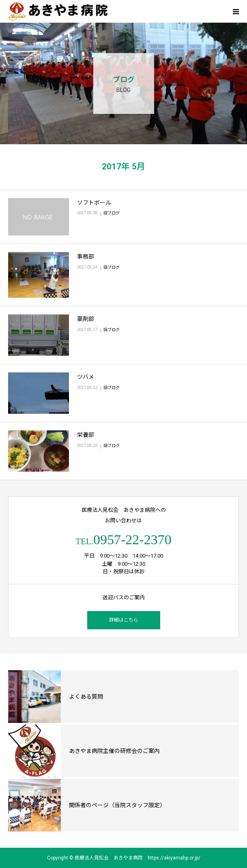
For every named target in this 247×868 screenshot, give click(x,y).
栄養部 (86, 435)
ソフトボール (94, 203)
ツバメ (86, 377)
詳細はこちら (124, 620)
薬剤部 (86, 319)
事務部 (86, 257)
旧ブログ (112, 213)
